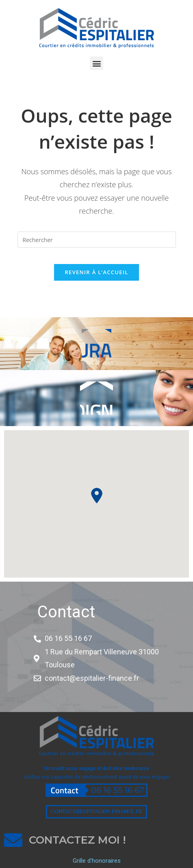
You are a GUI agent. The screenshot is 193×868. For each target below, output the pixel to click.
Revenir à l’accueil (96, 272)
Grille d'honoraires (97, 861)
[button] (96, 63)
